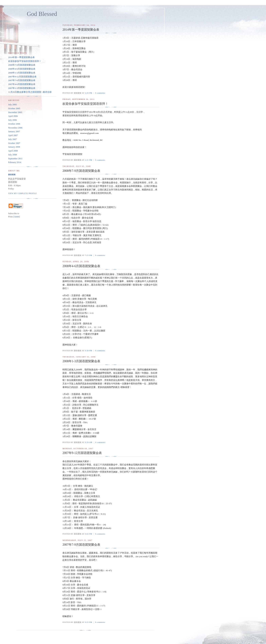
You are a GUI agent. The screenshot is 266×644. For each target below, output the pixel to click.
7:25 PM (89, 255)
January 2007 (14, 131)
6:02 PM (89, 534)
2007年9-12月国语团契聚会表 (22, 77)
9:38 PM (89, 351)
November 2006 (15, 128)
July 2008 (12, 155)
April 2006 (13, 116)
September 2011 (15, 159)
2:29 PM (89, 93)
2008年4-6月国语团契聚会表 (22, 69)
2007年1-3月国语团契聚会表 (22, 88)
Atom (17, 217)
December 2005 (15, 112)
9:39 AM (89, 442)
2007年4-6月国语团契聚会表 (22, 84)
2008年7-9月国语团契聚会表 (22, 65)
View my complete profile (22, 193)
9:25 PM (89, 622)
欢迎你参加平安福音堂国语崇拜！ (25, 61)
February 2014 (15, 162)
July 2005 (12, 105)
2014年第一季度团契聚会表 (21, 57)
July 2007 (12, 139)
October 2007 (14, 143)
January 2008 (14, 147)
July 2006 (12, 120)
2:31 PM (89, 160)
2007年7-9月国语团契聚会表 (22, 80)
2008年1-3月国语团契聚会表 (22, 73)
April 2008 (13, 151)
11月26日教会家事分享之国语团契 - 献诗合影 (30, 92)
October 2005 (14, 108)
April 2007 (13, 135)
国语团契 (12, 175)
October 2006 (14, 124)
